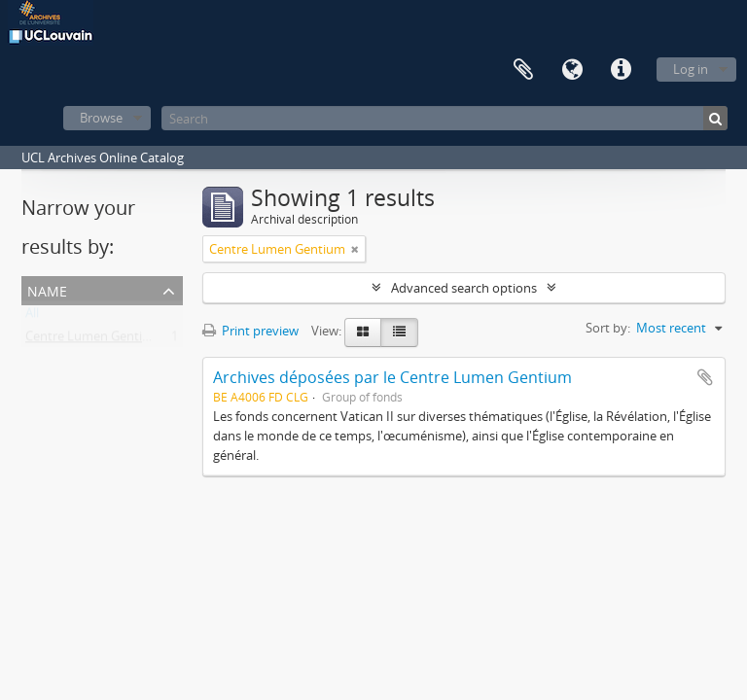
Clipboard (523, 70)
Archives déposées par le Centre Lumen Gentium (392, 377)
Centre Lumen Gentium (93, 340)
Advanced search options (464, 288)
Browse (101, 118)
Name (47, 289)
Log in (691, 69)
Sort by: (608, 328)
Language (572, 70)
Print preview (250, 331)
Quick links (621, 70)
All (32, 317)
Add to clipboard (705, 377)
